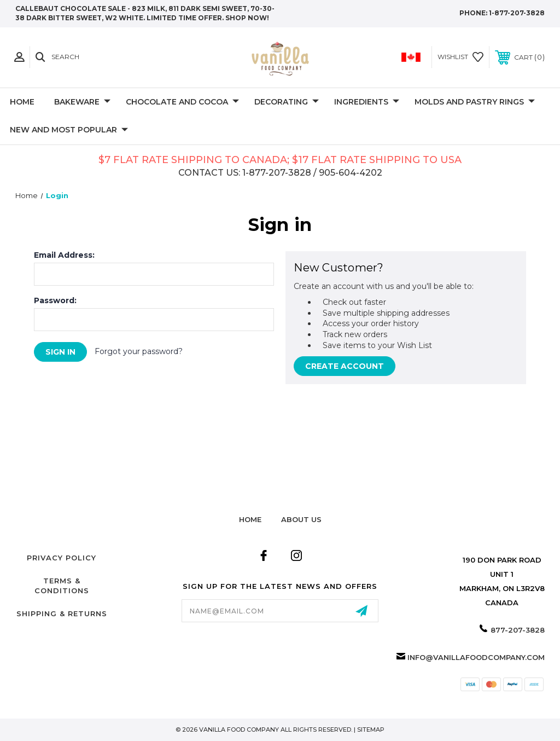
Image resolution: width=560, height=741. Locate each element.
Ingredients (367, 102)
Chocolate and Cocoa (182, 102)
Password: (55, 300)
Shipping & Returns (62, 613)
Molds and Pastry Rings (475, 102)
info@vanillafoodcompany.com (476, 657)
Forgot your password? (139, 351)
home (250, 519)
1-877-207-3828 (517, 13)
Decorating (287, 102)
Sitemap (371, 730)
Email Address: (64, 255)
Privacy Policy (62, 558)
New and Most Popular (69, 130)
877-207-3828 (518, 630)
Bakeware (82, 102)
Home (22, 102)
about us (301, 519)
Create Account (345, 366)
